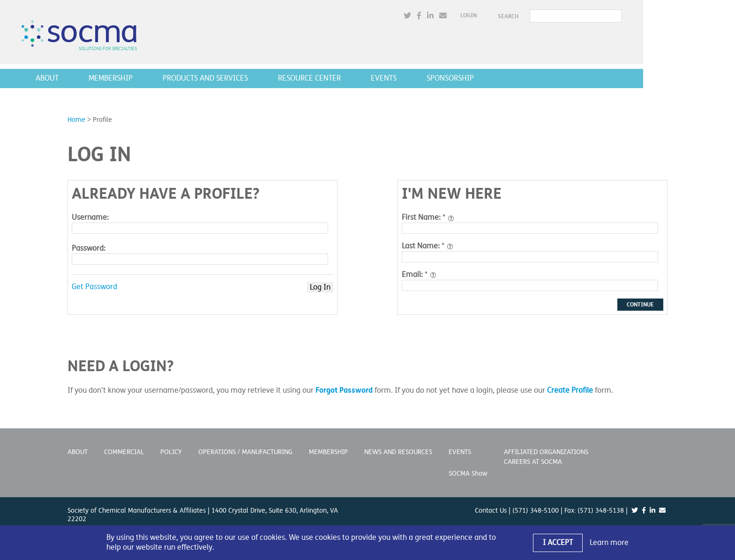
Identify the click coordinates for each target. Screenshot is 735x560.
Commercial (124, 452)
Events (430, 78)
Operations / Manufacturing (245, 452)
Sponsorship (496, 78)
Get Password (94, 287)
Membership (157, 78)
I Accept (558, 543)
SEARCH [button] (554, 16)
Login (514, 16)
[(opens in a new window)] (453, 16)
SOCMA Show (468, 474)
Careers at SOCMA (533, 462)
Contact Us (491, 511)
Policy (171, 452)
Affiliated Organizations (546, 452)
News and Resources (398, 452)
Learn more (609, 543)
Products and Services (251, 78)
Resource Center (355, 78)
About (93, 78)
